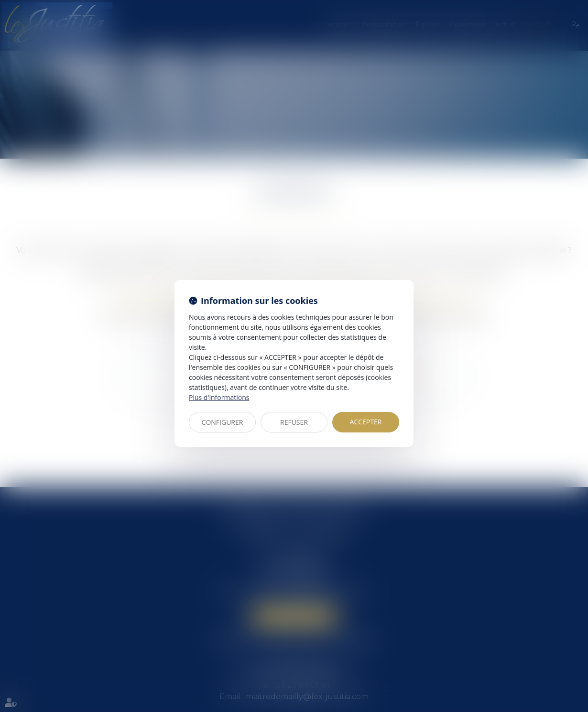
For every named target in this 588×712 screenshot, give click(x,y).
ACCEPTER (366, 422)
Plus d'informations (219, 397)
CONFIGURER (223, 422)
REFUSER (294, 422)
